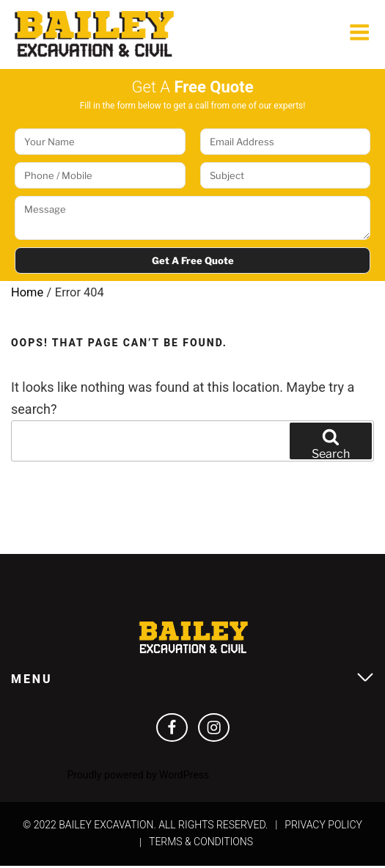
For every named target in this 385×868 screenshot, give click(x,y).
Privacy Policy (323, 826)
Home (27, 294)
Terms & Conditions (201, 844)
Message (192, 219)
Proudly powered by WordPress (138, 777)
